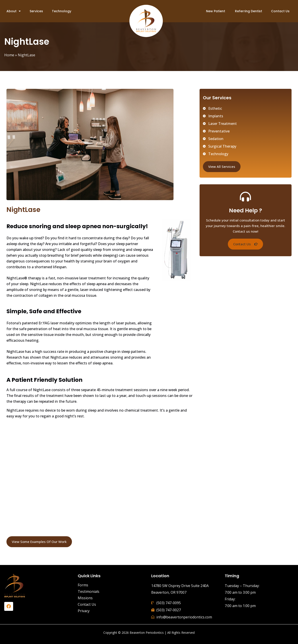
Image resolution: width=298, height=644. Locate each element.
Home (9, 55)
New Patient (216, 11)
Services (36, 11)
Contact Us (280, 11)
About (14, 11)
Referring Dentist (248, 11)
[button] (245, 244)
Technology (62, 11)
